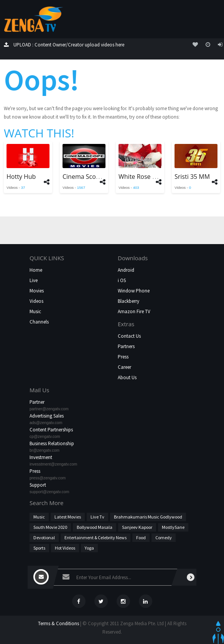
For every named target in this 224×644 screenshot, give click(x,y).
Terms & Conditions (58, 623)
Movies (37, 291)
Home (36, 270)
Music (35, 311)
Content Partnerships (51, 430)
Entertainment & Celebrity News (96, 537)
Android (126, 270)
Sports (39, 548)
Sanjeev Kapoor (137, 527)
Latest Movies (68, 517)
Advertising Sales (47, 416)
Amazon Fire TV (134, 311)
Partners (126, 346)
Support (38, 485)
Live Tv (97, 517)
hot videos (65, 548)
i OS (122, 280)
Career (124, 367)
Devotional (44, 537)
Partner (37, 402)
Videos (36, 301)
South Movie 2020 (50, 527)
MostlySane (173, 527)
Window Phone (134, 291)
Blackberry (128, 301)
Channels (39, 322)
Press (123, 357)
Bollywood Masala (95, 527)
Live (34, 280)
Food (141, 537)
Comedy (164, 537)
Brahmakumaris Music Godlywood (148, 517)
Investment (41, 457)
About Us (127, 377)
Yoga (89, 548)
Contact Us (129, 336)
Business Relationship (52, 443)
